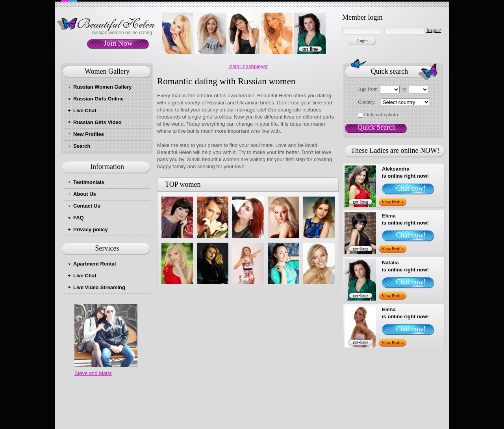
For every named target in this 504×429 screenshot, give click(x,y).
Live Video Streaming (99, 287)
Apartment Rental (94, 264)
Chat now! (411, 188)
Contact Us (87, 206)
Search (82, 146)
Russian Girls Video (97, 122)
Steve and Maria (93, 373)
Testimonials (89, 182)
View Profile (393, 202)
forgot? (434, 30)
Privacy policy (90, 229)
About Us (85, 194)
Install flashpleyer (248, 66)
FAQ (79, 218)
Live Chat (85, 110)
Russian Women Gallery (103, 87)
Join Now (118, 43)
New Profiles (89, 134)
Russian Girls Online (98, 99)
